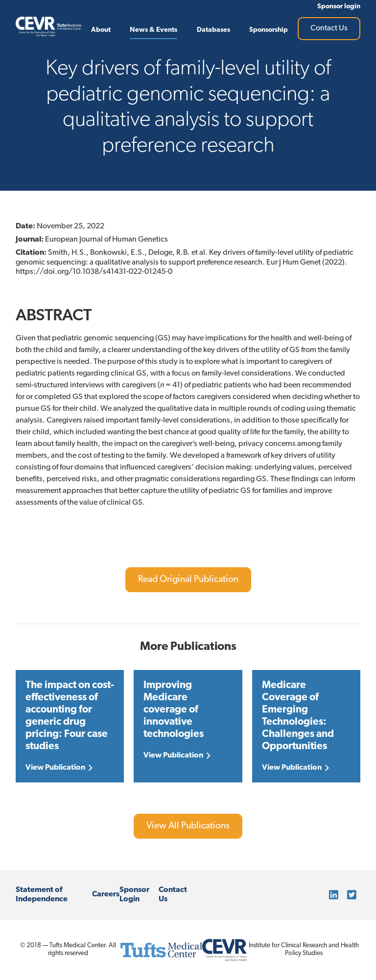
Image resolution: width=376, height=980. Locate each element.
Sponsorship (269, 30)
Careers (106, 894)
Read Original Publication (188, 580)
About (101, 30)
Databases (213, 30)
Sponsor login (339, 7)
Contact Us (329, 28)
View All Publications (188, 826)
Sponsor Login (134, 895)
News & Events (153, 30)
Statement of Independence (42, 895)
